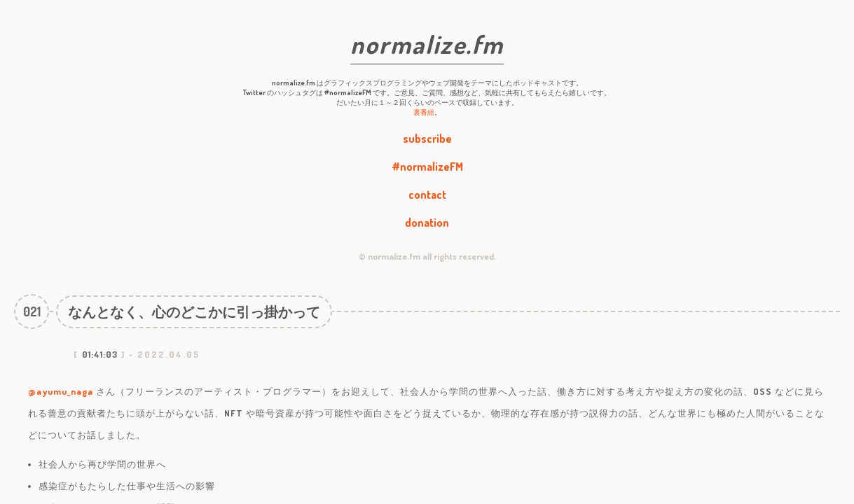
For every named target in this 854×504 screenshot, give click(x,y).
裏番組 (424, 112)
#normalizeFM (427, 167)
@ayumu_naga (61, 391)
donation (427, 223)
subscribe (427, 139)
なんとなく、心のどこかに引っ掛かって (194, 311)
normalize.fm (427, 44)
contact (427, 195)
